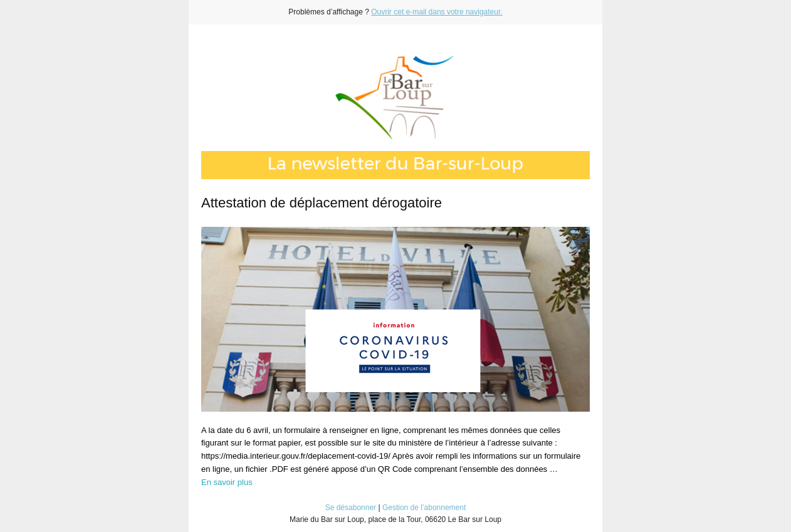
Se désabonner (351, 508)
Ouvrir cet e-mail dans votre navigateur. (437, 12)
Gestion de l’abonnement (424, 508)
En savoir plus (227, 482)
